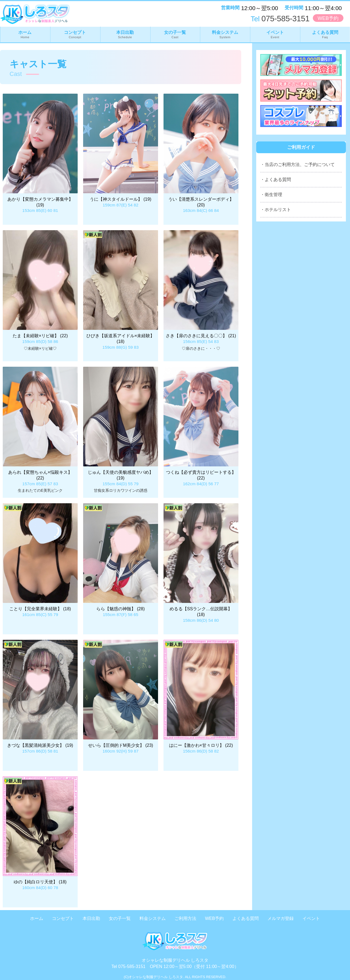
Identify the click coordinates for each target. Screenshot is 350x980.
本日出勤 (125, 34)
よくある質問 (325, 34)
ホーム (25, 34)
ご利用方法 (185, 918)
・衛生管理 (271, 195)
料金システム (225, 34)
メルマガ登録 (281, 918)
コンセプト (75, 34)
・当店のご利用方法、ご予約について (297, 165)
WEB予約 (328, 18)
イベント (275, 34)
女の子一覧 (175, 34)
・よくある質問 (276, 180)
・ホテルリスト (276, 210)
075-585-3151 (280, 19)
